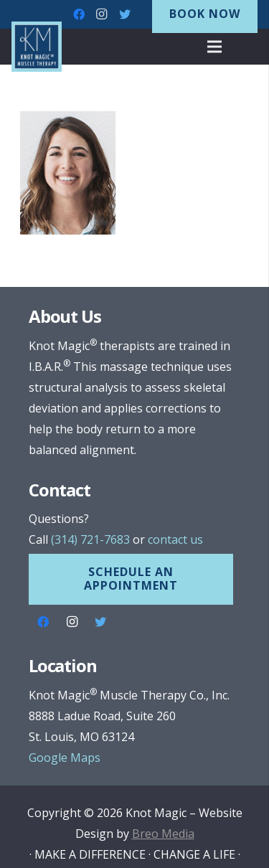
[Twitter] (125, 14)
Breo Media (163, 834)
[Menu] (214, 47)
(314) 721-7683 (90, 539)
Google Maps (65, 758)
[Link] (37, 47)
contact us (175, 539)
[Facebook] (79, 14)
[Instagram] (102, 14)
